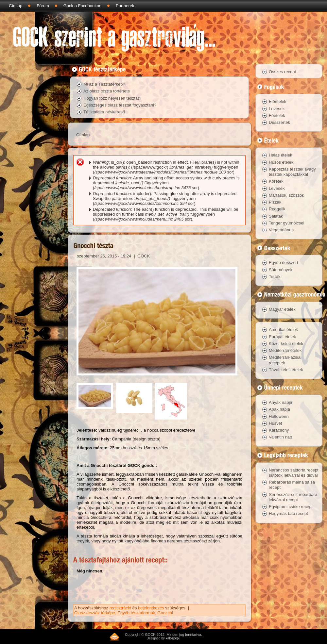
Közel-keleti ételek (286, 344)
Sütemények (281, 270)
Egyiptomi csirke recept (291, 507)
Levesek (277, 109)
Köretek (276, 181)
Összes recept (282, 72)
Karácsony (279, 430)
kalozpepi (173, 638)
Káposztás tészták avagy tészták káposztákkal (292, 172)
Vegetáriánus (281, 230)
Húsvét (275, 423)
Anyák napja (281, 402)
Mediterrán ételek (285, 350)
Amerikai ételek (283, 330)
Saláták (276, 216)
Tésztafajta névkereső (104, 112)
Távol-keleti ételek (286, 370)
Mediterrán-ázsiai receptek (285, 360)
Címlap (16, 6)
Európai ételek (282, 337)
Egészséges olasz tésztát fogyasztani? (120, 105)
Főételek (277, 116)
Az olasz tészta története (107, 91)
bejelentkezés (151, 608)
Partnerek (125, 6)
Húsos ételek (281, 162)
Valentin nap (280, 437)
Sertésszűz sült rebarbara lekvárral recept (293, 497)
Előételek (277, 101)
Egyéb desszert (284, 263)
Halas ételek (281, 155)
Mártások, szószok (286, 195)
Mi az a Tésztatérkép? (104, 84)
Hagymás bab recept (288, 513)
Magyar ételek (282, 309)
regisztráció (120, 608)
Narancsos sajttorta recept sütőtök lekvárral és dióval (294, 473)
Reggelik (277, 209)
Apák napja (279, 409)
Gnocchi (165, 613)
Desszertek (279, 122)
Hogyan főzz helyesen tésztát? (112, 98)
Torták (275, 277)
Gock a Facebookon (82, 6)
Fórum (43, 6)
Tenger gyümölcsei (286, 223)
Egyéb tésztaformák (136, 613)
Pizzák (275, 202)
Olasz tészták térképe (95, 613)
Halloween (279, 416)
